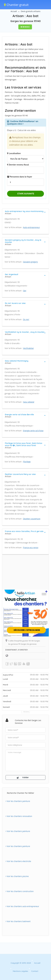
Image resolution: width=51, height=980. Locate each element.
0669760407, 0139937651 (17, 650)
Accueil (14, 11)
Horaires (26, 712)
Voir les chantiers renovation (19, 816)
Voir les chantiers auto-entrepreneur (22, 906)
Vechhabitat (28, 348)
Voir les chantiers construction (20, 891)
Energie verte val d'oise (33, 431)
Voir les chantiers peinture (18, 801)
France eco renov (31, 548)
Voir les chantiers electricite (18, 861)
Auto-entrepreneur (31, 227)
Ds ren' (26, 319)
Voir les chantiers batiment (18, 921)
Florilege (27, 462)
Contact (35, 971)
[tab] (26, 212)
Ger (25, 291)
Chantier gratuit (16, 5)
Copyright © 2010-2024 (21, 963)
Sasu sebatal (29, 402)
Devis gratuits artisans (31, 11)
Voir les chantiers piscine (17, 876)
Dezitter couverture (32, 519)
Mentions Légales (20, 971)
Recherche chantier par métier (21, 793)
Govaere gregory (30, 262)
